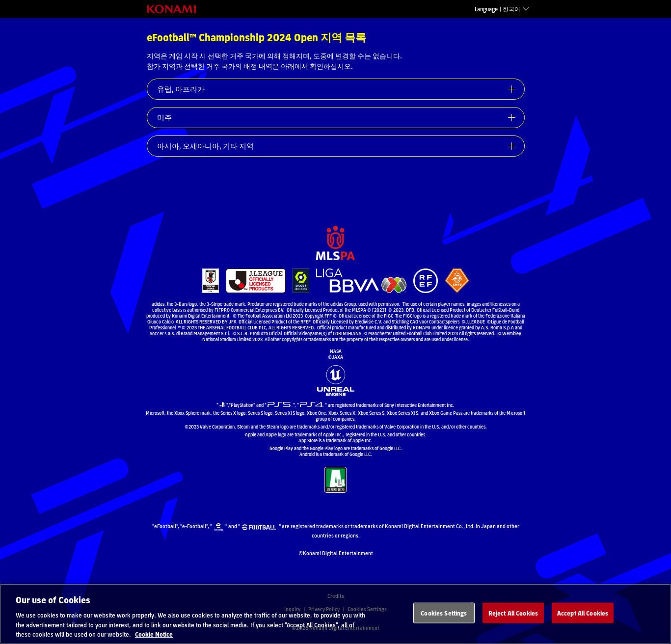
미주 (164, 117)
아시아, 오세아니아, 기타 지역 (205, 146)
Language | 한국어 (497, 9)
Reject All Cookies (513, 625)
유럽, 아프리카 (181, 89)
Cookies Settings (444, 625)
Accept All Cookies (583, 625)
